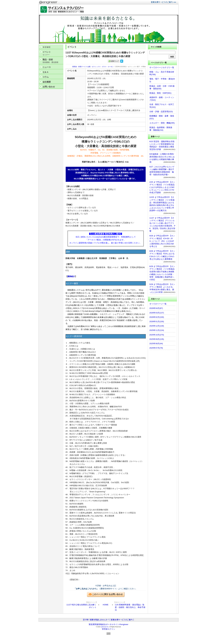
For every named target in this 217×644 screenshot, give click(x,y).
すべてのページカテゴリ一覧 (162, 67)
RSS (108, 634)
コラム (46, 77)
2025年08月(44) (156, 344)
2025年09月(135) (157, 339)
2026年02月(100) (157, 317)
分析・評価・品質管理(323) (161, 112)
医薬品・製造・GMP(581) (160, 93)
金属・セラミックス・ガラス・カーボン (101, 67)
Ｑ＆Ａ (46, 72)
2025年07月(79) (156, 348)
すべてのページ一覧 (158, 304)
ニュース (47, 67)
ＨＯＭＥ (47, 47)
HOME (106, 605)
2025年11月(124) (157, 330)
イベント (52, 53)
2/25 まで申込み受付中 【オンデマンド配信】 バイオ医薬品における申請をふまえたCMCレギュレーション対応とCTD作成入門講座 (162, 187)
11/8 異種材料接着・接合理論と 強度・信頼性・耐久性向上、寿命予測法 (130, 607)
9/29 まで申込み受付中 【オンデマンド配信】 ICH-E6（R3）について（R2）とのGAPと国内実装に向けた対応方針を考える (162, 241)
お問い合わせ (49, 87)
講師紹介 (71, 276)
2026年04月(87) (156, 308)
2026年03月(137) (157, 313)
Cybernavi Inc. (105, 627)
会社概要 (47, 82)
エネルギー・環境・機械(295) (162, 123)
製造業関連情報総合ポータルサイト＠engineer (109, 624)
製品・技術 (52, 61)
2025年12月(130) (157, 326)
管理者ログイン (108, 629)
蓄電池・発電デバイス (80, 67)
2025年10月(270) (157, 335)
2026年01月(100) (157, 321)
